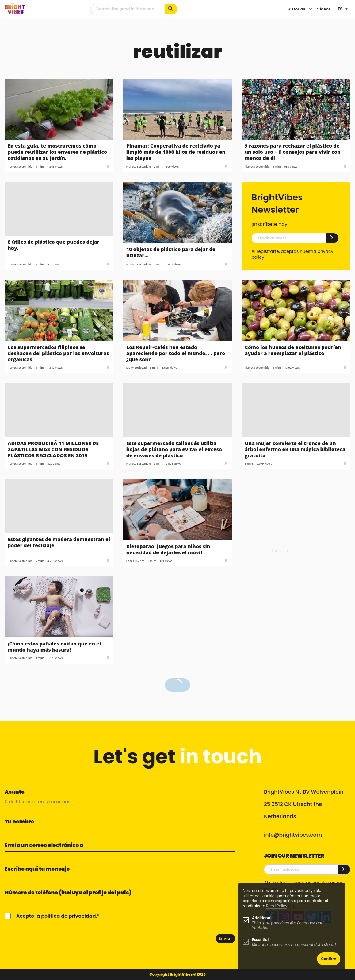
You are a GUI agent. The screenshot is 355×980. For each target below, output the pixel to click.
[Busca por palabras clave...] (171, 9)
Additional (262, 918)
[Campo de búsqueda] (128, 9)
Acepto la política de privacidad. (57, 916)
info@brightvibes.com (293, 835)
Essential (260, 940)
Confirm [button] (329, 959)
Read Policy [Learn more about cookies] (277, 906)
